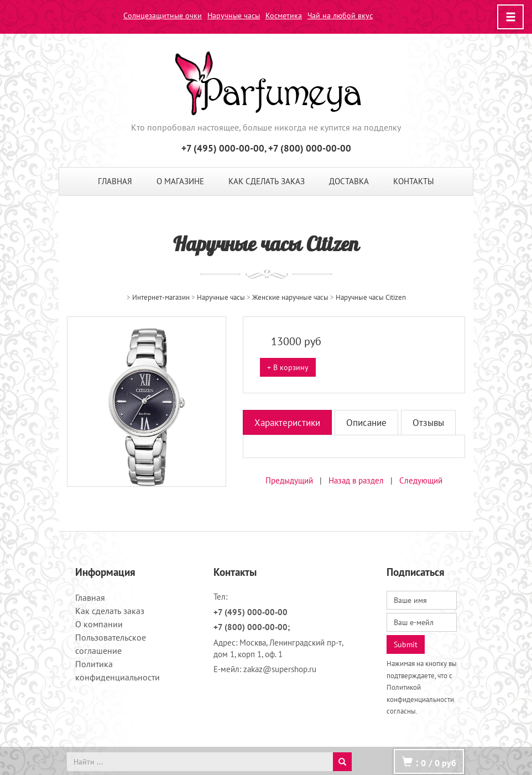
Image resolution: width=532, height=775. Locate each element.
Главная (115, 181)
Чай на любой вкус (340, 15)
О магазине (180, 181)
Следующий (421, 480)
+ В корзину (288, 367)
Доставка (349, 181)
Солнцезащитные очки (163, 15)
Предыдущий (289, 480)
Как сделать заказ (267, 181)
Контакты (414, 181)
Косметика (284, 15)
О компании (99, 624)
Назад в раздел (356, 480)
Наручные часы (234, 15)
